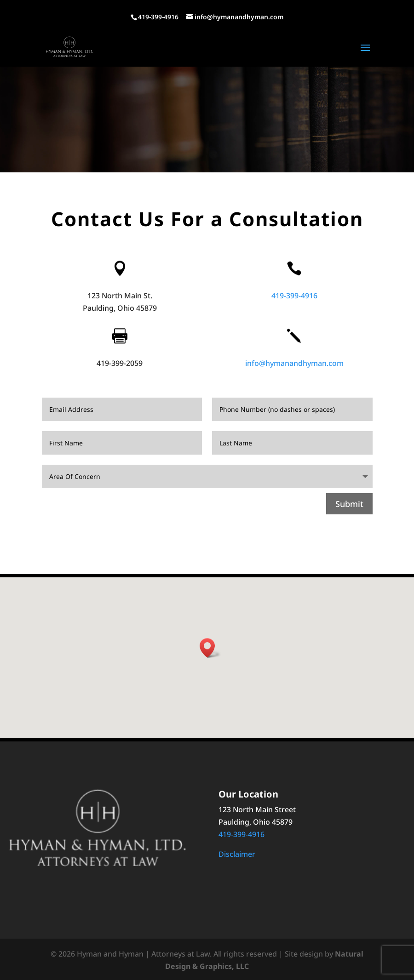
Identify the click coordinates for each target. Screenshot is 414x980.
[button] (210, 648)
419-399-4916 (294, 296)
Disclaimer (237, 854)
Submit (349, 504)
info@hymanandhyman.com (294, 363)
